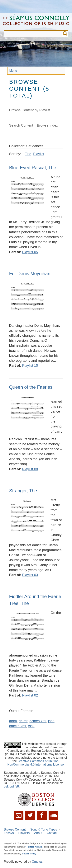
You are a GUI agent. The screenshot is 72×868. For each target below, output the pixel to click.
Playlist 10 (30, 366)
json (51, 721)
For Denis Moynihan (30, 273)
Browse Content (15, 829)
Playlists (24, 833)
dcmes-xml (38, 721)
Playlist (39, 154)
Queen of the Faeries (31, 387)
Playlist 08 (30, 469)
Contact (52, 833)
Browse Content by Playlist (30, 110)
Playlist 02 (30, 695)
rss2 (31, 726)
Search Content (21, 125)
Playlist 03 (30, 575)
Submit (65, 34)
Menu (13, 71)
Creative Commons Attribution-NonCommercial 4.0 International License (36, 763)
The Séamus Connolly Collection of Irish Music (36, 22)
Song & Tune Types (44, 829)
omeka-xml (18, 726)
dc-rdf (23, 721)
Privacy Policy (29, 854)
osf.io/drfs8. (12, 786)
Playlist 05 (30, 252)
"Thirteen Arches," (34, 847)
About (38, 833)
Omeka (37, 862)
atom (13, 721)
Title (28, 154)
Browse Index (48, 125)
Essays (9, 833)
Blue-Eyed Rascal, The (33, 168)
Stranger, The (23, 491)
